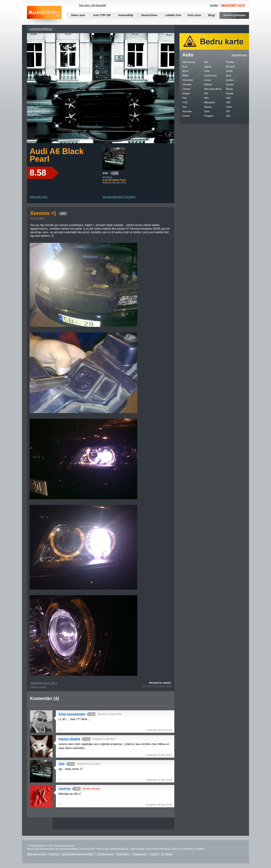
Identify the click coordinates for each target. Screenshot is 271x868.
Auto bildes (44, 15)
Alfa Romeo (189, 62)
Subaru (230, 80)
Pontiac (230, 62)
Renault (230, 67)
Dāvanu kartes (140, 854)
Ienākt (214, 5)
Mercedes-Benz (213, 89)
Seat (228, 75)
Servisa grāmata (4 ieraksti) (119, 197)
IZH (206, 62)
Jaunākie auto (239, 55)
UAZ (228, 98)
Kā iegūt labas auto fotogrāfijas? (78, 854)
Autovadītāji (126, 15)
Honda (186, 116)
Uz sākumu (167, 854)
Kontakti (154, 854)
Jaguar (208, 67)
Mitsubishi (210, 102)
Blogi (212, 15)
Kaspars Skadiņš (69, 739)
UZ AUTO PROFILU (41, 29)
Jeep (207, 71)
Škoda (229, 89)
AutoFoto (64, 789)
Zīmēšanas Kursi (105, 854)
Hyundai (187, 111)
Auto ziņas (194, 15)
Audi (185, 67)
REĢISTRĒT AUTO (233, 5)
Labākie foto (173, 15)
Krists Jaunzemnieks (72, 714)
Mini (206, 98)
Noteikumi (54, 854)
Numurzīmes (149, 15)
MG (206, 93)
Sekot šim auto (38, 197)
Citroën (186, 89)
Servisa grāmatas (234, 15)
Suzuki (230, 84)
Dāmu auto (78, 15)
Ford (185, 102)
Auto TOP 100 (102, 15)
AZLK (186, 71)
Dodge (186, 93)
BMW (185, 75)
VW (228, 111)
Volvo (229, 107)
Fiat (184, 98)
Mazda (208, 84)
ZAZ (228, 116)
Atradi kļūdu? (123, 854)
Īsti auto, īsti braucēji (93, 5)
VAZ (228, 102)
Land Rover (211, 75)
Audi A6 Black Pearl (57, 155)
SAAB (229, 71)
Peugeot (209, 116)
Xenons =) (49, 213)
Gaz (185, 107)
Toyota (229, 93)
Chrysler (187, 84)
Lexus (207, 80)
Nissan (208, 107)
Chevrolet (188, 80)
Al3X (105, 173)
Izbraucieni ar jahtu (37, 854)
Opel (207, 111)
